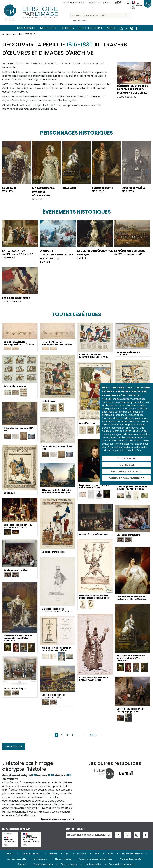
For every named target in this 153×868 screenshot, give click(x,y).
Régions (53, 854)
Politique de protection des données (95, 859)
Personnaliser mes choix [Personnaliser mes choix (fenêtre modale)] (126, 471)
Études (10, 854)
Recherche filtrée (91, 28)
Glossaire (82, 854)
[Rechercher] (97, 15)
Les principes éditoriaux (132, 854)
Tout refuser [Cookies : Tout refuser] (126, 465)
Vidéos (112, 28)
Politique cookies (93, 864)
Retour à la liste (14, 746)
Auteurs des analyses (32, 854)
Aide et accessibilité (17, 859)
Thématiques (25, 28)
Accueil (6, 34)
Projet (97, 854)
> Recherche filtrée (79, 21)
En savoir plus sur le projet (56, 819)
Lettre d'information (73, 3)
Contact (22, 864)
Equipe (110, 854)
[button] (147, 171)
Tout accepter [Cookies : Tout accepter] (126, 458)
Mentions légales (63, 859)
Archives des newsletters (131, 859)
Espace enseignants (99, 3)
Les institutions (41, 859)
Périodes (67, 28)
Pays (67, 854)
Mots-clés (47, 28)
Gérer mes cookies (69, 864)
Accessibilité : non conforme (122, 864)
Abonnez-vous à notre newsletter (89, 835)
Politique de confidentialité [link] (126, 478)
